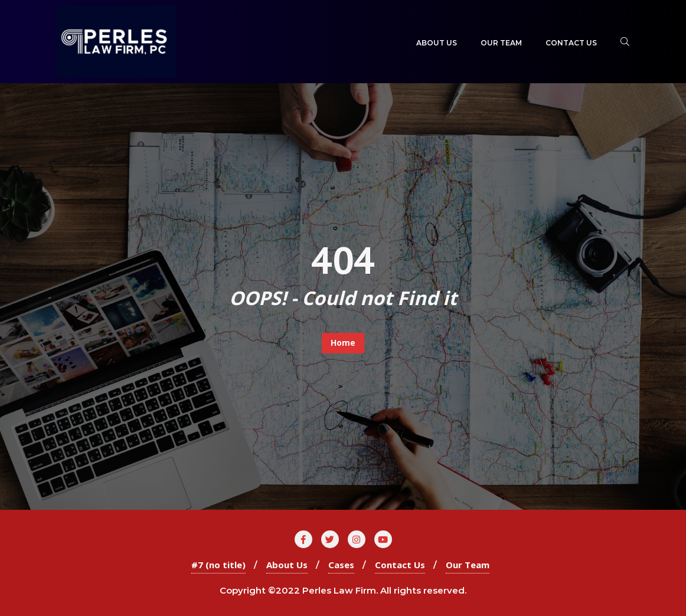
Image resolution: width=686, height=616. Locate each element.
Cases (341, 565)
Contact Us (400, 565)
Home (343, 343)
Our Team (468, 565)
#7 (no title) (218, 565)
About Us (287, 565)
